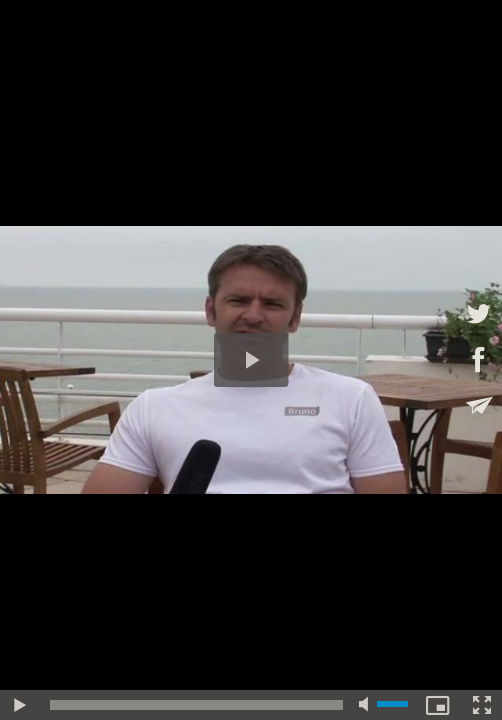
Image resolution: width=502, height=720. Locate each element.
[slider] (196, 705)
